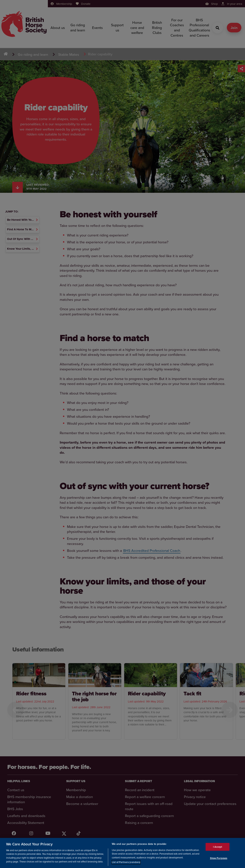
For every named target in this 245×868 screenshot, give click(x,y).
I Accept (218, 847)
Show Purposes (219, 858)
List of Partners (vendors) (126, 862)
